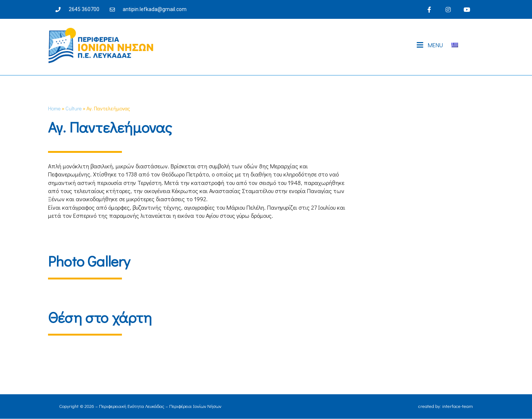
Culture (74, 108)
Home (54, 108)
